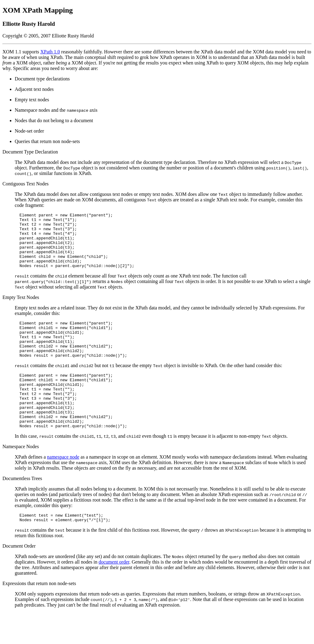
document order (114, 593)
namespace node (63, 486)
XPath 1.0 (50, 52)
